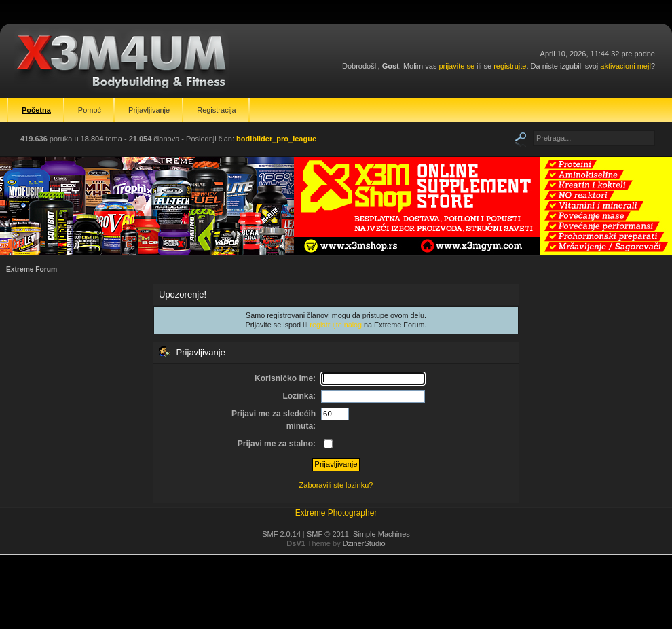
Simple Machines (381, 534)
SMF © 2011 (328, 534)
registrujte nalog (336, 325)
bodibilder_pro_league (276, 139)
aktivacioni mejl (626, 66)
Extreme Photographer (336, 513)
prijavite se (456, 66)
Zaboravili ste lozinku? (336, 485)
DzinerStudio (364, 543)
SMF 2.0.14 (281, 534)
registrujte (510, 66)
